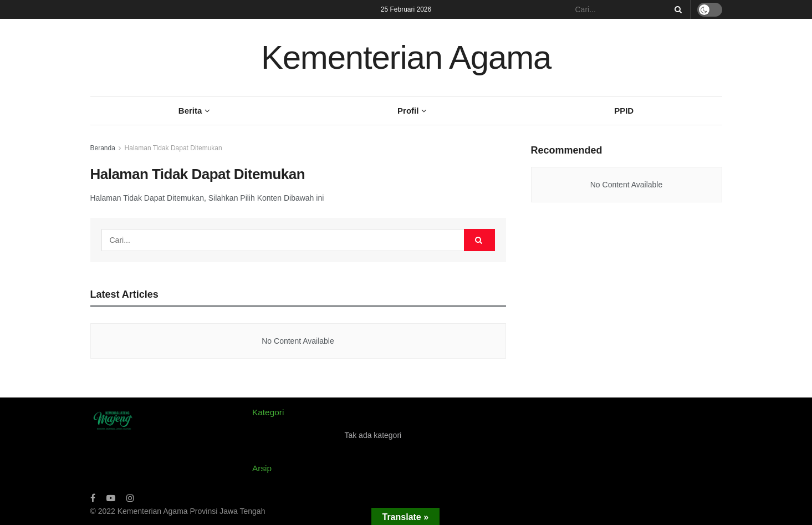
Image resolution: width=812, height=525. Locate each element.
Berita (190, 111)
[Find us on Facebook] (93, 498)
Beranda (103, 148)
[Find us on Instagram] (130, 498)
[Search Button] (676, 9)
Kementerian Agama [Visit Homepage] (406, 57)
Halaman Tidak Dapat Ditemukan (173, 148)
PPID (624, 111)
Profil (408, 111)
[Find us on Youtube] (111, 498)
